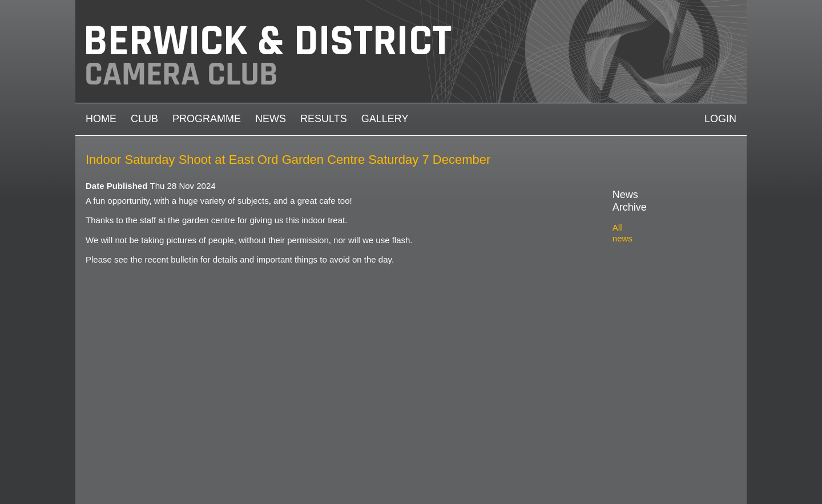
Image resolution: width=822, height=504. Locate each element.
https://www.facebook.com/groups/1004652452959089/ (733, 476)
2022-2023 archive (660, 275)
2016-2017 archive (660, 354)
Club (144, 119)
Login (720, 119)
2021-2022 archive (660, 288)
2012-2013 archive (660, 407)
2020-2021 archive (660, 301)
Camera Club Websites (167, 468)
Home (101, 119)
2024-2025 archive (660, 248)
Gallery (385, 119)
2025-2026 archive (660, 235)
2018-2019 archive (660, 328)
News (271, 119)
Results (324, 119)
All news (628, 215)
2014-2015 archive (660, 381)
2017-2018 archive (660, 341)
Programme (207, 119)
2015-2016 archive (660, 367)
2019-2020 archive (660, 314)
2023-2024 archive (660, 261)
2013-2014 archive (660, 394)
